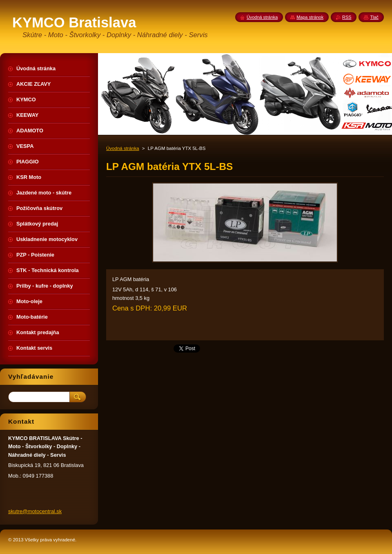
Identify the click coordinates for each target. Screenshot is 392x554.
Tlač (374, 17)
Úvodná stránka (123, 148)
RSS (347, 17)
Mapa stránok (310, 17)
